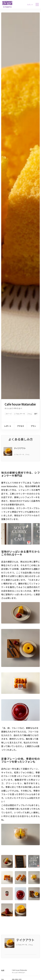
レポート (8, 426)
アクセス (20, 426)
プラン (33, 426)
